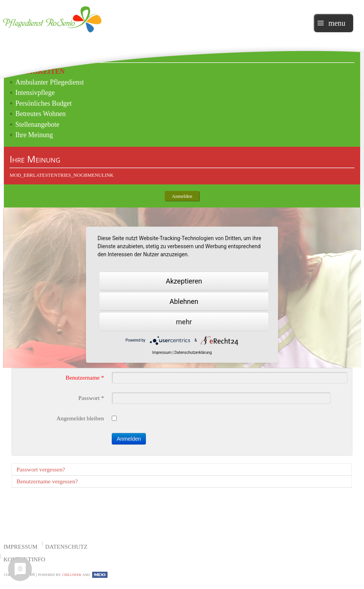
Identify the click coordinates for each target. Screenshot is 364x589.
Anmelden (129, 439)
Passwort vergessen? (41, 469)
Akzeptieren (184, 281)
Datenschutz (66, 547)
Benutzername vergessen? (47, 481)
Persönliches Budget (44, 103)
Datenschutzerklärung (193, 352)
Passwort (91, 398)
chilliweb (72, 574)
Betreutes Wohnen (41, 114)
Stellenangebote (37, 124)
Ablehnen (184, 301)
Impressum (21, 547)
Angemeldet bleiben (80, 418)
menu (337, 23)
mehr (184, 321)
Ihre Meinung (34, 135)
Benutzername (85, 377)
